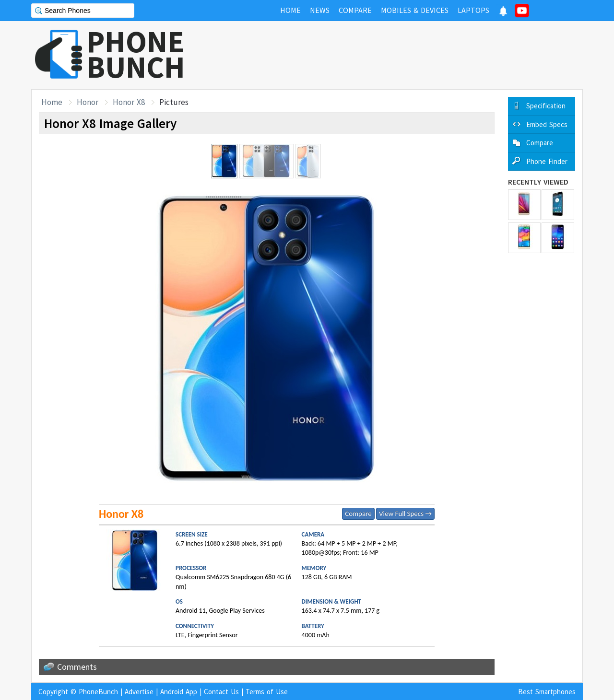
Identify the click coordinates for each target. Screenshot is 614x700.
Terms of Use (267, 692)
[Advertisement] (408, 55)
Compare (358, 513)
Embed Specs (547, 124)
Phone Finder (547, 161)
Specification (546, 106)
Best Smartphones (547, 692)
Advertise (139, 692)
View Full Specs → (405, 513)
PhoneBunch (98, 692)
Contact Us (221, 692)
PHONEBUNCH (136, 54)
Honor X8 (129, 102)
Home (52, 102)
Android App (179, 692)
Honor (88, 102)
